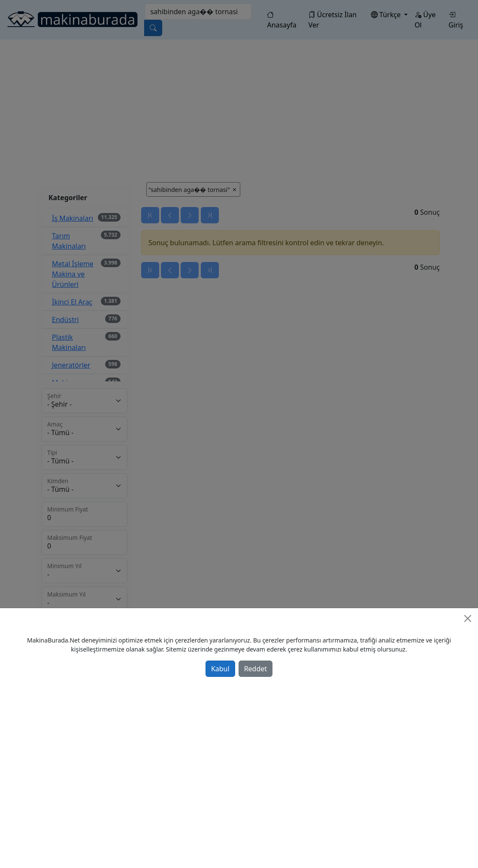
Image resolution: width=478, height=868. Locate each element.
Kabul (220, 669)
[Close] (468, 618)
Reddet (256, 669)
